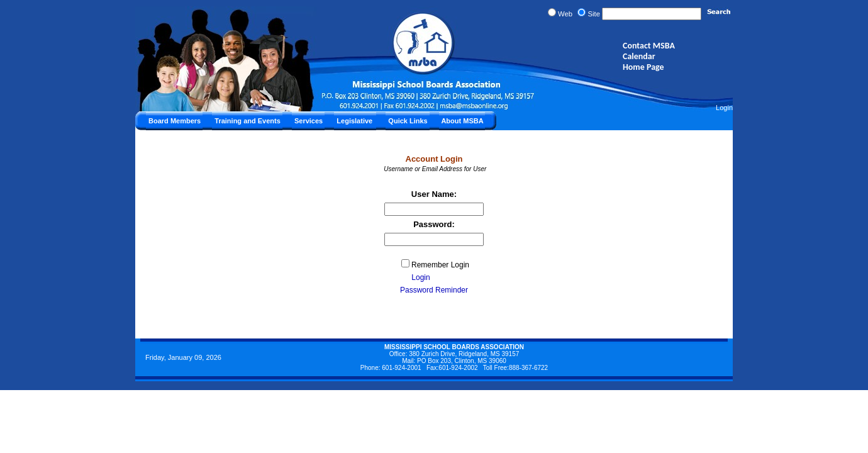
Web (565, 14)
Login (724, 108)
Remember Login (440, 265)
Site (594, 14)
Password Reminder (434, 290)
